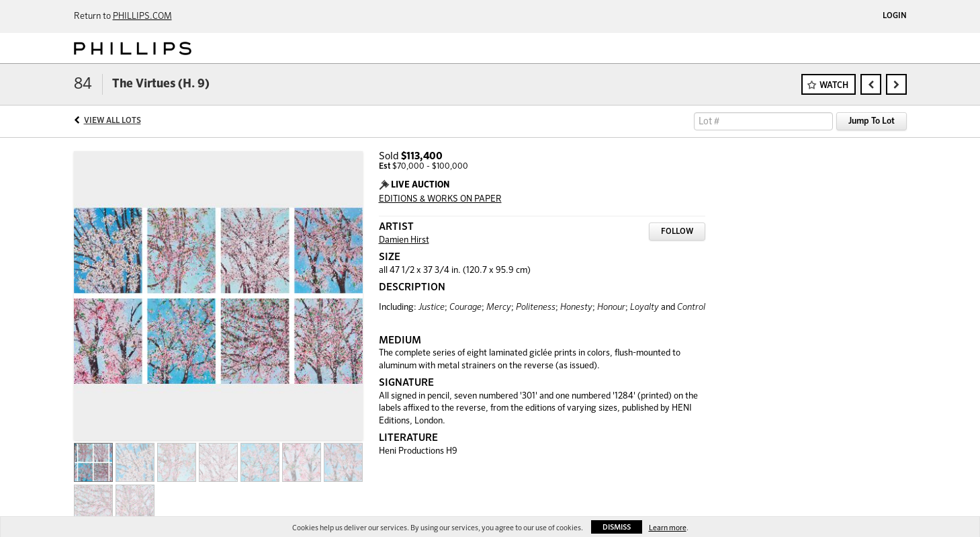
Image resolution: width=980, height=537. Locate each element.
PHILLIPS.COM (142, 16)
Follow (677, 232)
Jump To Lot (872, 121)
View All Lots (113, 121)
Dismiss (617, 527)
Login (895, 16)
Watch (834, 86)
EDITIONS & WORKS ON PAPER (440, 199)
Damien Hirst (404, 240)
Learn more (668, 528)
